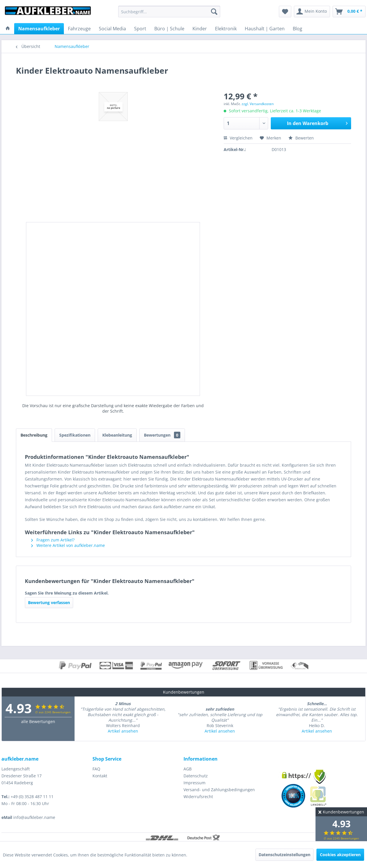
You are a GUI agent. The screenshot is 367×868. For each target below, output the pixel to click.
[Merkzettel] (285, 12)
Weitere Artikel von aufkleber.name (68, 545)
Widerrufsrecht (198, 797)
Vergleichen (238, 138)
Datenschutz (196, 776)
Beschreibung (34, 435)
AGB (188, 769)
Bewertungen (162, 435)
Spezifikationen (75, 435)
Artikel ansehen (123, 731)
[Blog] (298, 29)
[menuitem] (169, 12)
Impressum (194, 783)
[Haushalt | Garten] (265, 29)
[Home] (8, 29)
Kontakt (100, 776)
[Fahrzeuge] (79, 29)
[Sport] (140, 29)
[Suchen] (214, 12)
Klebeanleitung (117, 435)
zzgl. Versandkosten (258, 104)
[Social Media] (112, 29)
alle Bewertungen (38, 721)
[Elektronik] (226, 29)
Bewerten (301, 138)
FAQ (96, 769)
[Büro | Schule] (169, 29)
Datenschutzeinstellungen (284, 855)
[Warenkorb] (349, 12)
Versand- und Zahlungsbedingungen (219, 790)
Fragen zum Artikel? (53, 540)
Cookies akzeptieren (340, 855)
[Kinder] (200, 29)
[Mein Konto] (312, 12)
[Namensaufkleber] (39, 29)
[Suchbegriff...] (169, 12)
